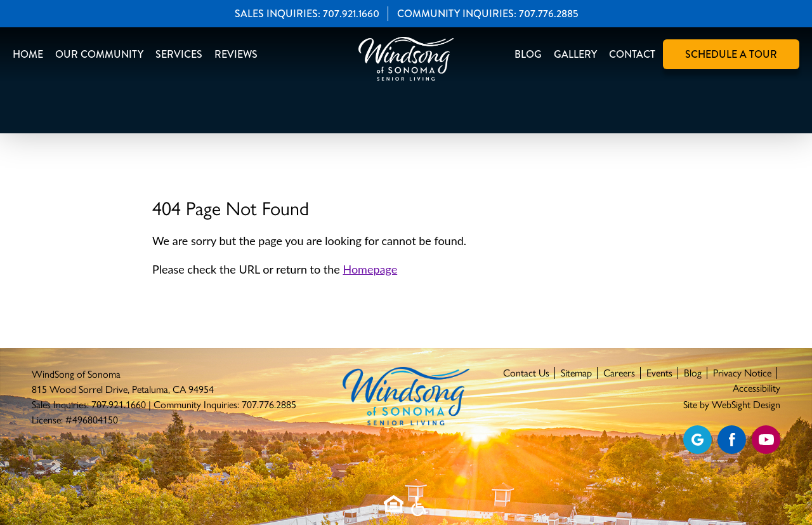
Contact (632, 54)
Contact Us (526, 373)
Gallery (575, 54)
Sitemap (576, 373)
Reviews (236, 54)
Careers (619, 373)
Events (659, 373)
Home (28, 54)
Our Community (99, 54)
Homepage (370, 269)
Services (179, 54)
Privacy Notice (742, 373)
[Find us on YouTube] (766, 440)
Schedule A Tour (731, 54)
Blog (528, 54)
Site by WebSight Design (732, 405)
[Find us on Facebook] (732, 440)
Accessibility (756, 388)
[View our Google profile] (697, 440)
